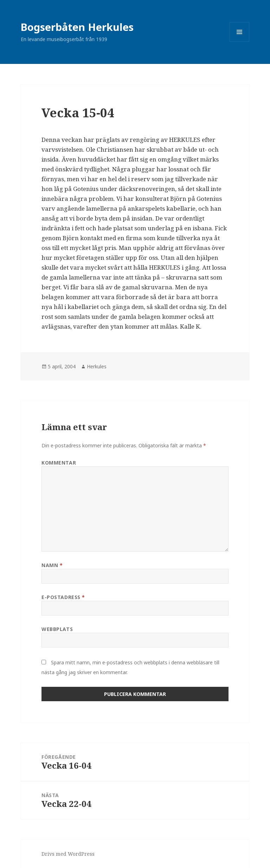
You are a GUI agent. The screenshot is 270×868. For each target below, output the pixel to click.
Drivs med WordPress (68, 854)
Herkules (97, 366)
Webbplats (57, 629)
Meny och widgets (240, 42)
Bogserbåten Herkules (77, 27)
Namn (52, 565)
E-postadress (63, 597)
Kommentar (59, 463)
